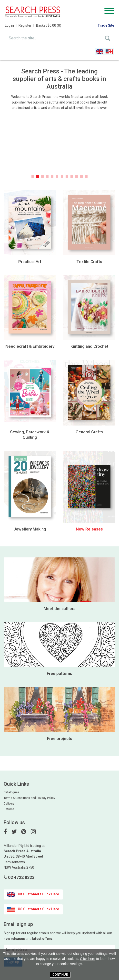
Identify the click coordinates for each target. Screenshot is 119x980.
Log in (11, 25)
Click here (88, 959)
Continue (60, 975)
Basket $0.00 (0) (49, 25)
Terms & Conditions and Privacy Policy (29, 798)
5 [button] (52, 176)
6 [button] (57, 176)
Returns (9, 809)
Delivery (9, 804)
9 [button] (72, 176)
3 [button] (42, 176)
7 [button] (62, 176)
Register (26, 25)
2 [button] (38, 176)
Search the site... (23, 38)
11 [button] (81, 176)
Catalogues (11, 792)
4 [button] (47, 176)
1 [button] (33, 176)
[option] (59, 148)
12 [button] (86, 176)
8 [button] (67, 176)
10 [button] (77, 176)
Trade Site (106, 25)
